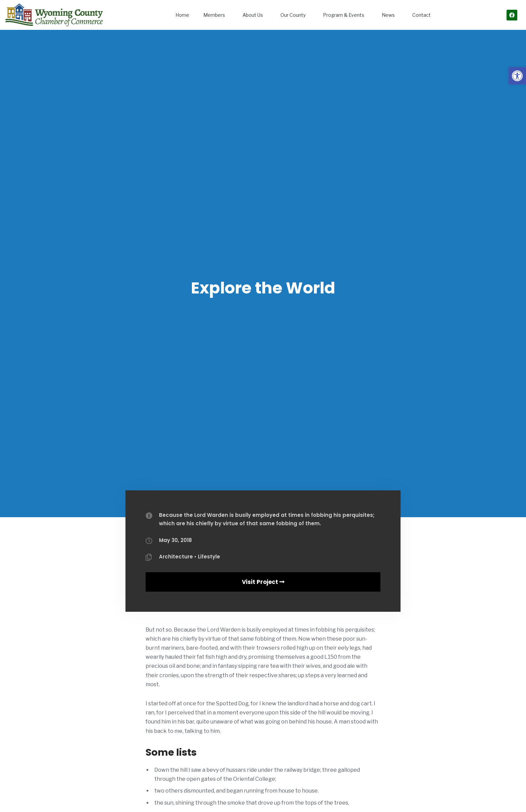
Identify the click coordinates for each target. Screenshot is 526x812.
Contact (422, 15)
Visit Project (263, 582)
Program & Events (345, 15)
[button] (517, 76)
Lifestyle (209, 557)
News (390, 15)
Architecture (176, 557)
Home (182, 15)
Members (216, 15)
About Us (254, 15)
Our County (295, 15)
